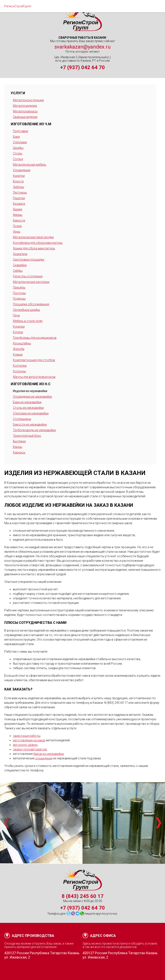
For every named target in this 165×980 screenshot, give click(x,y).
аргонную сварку (25, 745)
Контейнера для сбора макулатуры (38, 243)
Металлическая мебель (30, 165)
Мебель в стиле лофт (28, 321)
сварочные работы (27, 736)
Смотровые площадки (29, 260)
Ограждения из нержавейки (32, 397)
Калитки (19, 176)
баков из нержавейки (48, 754)
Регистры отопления (28, 276)
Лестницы (20, 192)
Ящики (18, 209)
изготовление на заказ (29, 740)
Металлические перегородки (33, 237)
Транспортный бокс (27, 436)
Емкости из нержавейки (30, 424)
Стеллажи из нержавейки (31, 413)
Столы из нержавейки (28, 408)
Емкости (19, 220)
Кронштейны (22, 343)
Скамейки (20, 265)
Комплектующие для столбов (34, 360)
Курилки (19, 327)
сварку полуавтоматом (30, 749)
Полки (17, 226)
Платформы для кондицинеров (35, 338)
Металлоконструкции (28, 100)
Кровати (19, 204)
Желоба (19, 349)
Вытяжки (19, 441)
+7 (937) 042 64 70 (82, 67)
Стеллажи (20, 142)
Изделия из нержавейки (30, 391)
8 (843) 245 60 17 (83, 896)
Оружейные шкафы (26, 310)
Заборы (18, 187)
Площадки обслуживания (31, 304)
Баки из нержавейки (27, 402)
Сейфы (18, 271)
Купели (18, 332)
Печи (16, 315)
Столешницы (22, 419)
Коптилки (20, 366)
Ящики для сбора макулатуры (34, 248)
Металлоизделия (25, 106)
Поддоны (19, 299)
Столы (18, 153)
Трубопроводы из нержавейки (34, 430)
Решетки (19, 198)
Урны (17, 232)
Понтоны (19, 293)
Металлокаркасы (25, 111)
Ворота (18, 181)
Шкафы (18, 148)
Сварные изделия (25, 117)
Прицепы (19, 287)
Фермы (18, 215)
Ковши (18, 354)
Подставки (21, 131)
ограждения (44, 758)
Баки (16, 137)
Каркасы (19, 452)
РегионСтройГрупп (18, 6)
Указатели (20, 254)
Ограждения (22, 170)
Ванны (18, 447)
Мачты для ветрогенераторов (34, 377)
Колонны (19, 371)
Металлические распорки (31, 282)
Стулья (18, 159)
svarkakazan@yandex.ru (82, 47)
